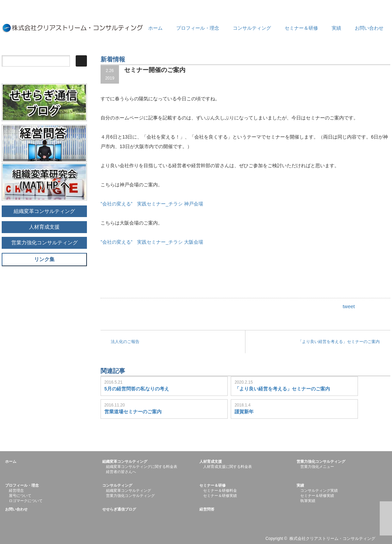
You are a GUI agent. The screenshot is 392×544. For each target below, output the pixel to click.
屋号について (20, 496)
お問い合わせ (369, 28)
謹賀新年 (244, 412)
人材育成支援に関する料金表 (228, 467)
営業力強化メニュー (317, 467)
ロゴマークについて (26, 501)
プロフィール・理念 (198, 28)
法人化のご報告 (125, 342)
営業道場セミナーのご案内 (133, 412)
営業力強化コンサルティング (44, 242)
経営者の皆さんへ (121, 472)
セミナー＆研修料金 (220, 490)
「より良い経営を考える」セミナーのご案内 (339, 342)
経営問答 (207, 509)
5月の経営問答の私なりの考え (137, 389)
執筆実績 (308, 501)
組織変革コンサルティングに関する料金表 (142, 467)
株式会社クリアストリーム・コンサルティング (332, 539)
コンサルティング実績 (319, 490)
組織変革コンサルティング (44, 211)
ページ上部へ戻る (386, 518)
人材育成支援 (44, 227)
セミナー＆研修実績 (220, 496)
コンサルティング (252, 28)
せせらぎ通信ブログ (119, 509)
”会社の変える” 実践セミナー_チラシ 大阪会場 (154, 242)
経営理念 (16, 490)
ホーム (155, 28)
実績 (336, 28)
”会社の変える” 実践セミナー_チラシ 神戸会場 (154, 204)
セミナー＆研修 (301, 28)
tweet (349, 306)
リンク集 (44, 259)
